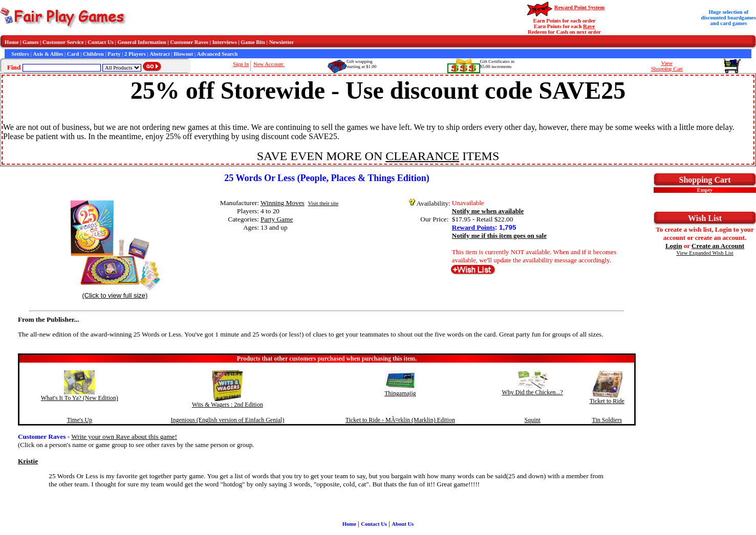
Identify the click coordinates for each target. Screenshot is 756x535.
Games (30, 42)
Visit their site (323, 203)
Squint (532, 420)
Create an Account (718, 246)
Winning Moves (283, 203)
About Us (403, 524)
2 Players (135, 54)
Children (93, 54)
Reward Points (473, 227)
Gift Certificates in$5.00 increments (497, 64)
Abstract (160, 54)
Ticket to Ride (607, 401)
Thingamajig (400, 393)
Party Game (277, 219)
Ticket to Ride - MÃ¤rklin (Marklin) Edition (400, 420)
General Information (142, 42)
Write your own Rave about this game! (124, 437)
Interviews (225, 42)
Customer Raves (189, 42)
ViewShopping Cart (667, 66)
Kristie (28, 461)
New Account (269, 64)
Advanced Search (217, 54)
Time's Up (80, 420)
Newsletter (282, 42)
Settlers (20, 54)
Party (114, 54)
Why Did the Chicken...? (532, 392)
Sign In (241, 64)
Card (73, 54)
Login (674, 246)
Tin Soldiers (607, 420)
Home (12, 42)
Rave (589, 26)
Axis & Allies (48, 54)
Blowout (183, 54)
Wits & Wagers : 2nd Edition (228, 405)
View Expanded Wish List (705, 253)
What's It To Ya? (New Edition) (80, 398)
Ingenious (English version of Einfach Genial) (228, 420)
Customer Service (63, 42)
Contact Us (101, 42)
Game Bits (253, 42)
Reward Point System (579, 7)
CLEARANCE (422, 156)
